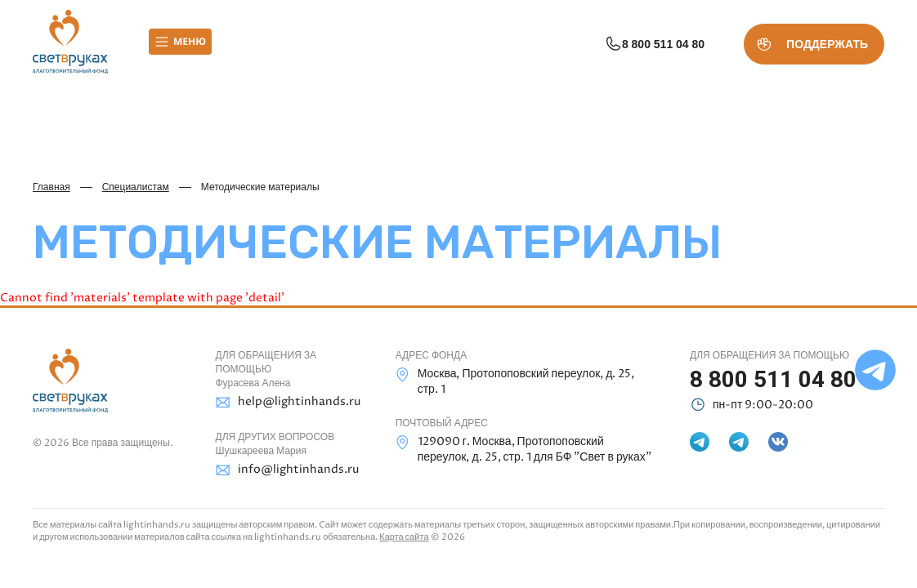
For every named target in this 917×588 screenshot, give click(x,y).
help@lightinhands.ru (287, 402)
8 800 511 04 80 (654, 44)
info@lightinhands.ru (287, 470)
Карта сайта (404, 537)
